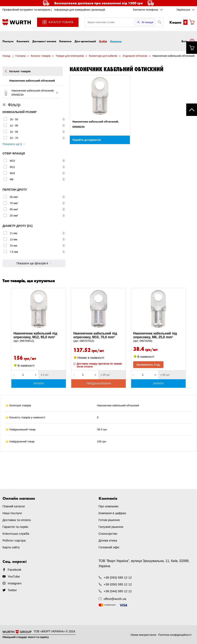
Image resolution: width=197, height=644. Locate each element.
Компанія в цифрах (112, 513)
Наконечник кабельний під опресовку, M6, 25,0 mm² (158, 337)
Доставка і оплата (44, 41)
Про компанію (109, 506)
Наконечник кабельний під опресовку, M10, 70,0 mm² (98, 337)
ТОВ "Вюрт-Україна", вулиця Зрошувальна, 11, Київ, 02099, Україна (144, 563)
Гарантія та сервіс (15, 527)
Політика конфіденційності (175, 635)
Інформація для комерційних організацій (80, 10)
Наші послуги (12, 513)
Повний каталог (14, 506)
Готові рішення (109, 520)
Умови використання (143, 635)
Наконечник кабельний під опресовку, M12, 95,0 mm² (39, 337)
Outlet (103, 41)
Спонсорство (108, 534)
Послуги (8, 41)
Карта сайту (11, 547)
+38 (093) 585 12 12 (118, 577)
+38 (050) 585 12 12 (118, 584)
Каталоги (65, 41)
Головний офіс (109, 547)
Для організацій (85, 41)
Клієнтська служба (16, 534)
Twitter (12, 590)
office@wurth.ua (115, 599)
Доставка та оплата (17, 520)
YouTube (14, 576)
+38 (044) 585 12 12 (118, 591)
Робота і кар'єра (14, 540)
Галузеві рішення (111, 527)
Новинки (116, 41)
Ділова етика (108, 540)
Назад (6, 56)
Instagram (15, 583)
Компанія (23, 41)
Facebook (15, 570)
